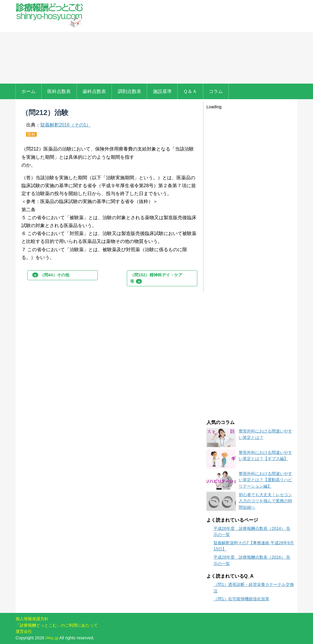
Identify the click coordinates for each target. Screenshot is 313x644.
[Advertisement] (192, 43)
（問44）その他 (51, 275)
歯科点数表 (94, 91)
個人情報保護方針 (32, 619)
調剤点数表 (129, 91)
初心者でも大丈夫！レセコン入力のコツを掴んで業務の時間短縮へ (265, 501)
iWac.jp (52, 638)
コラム (216, 91)
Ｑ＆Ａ (190, 91)
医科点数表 (59, 91)
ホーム (28, 91)
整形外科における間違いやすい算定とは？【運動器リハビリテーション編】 (265, 480)
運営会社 (24, 631)
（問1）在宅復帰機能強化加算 (241, 599)
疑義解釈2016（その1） (66, 125)
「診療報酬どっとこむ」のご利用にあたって (57, 625)
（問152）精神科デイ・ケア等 (156, 278)
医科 (31, 134)
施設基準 (162, 91)
